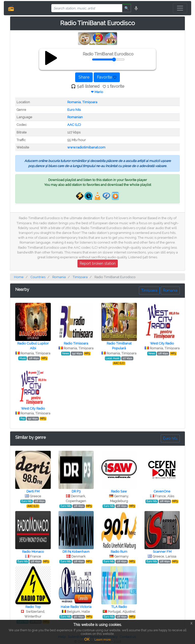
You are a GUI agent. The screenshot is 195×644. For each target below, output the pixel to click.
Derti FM (33, 491)
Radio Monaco (33, 552)
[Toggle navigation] (180, 8)
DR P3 (76, 491)
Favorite (107, 77)
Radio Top (33, 607)
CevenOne (162, 491)
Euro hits (74, 110)
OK (87, 639)
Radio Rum (119, 552)
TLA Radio (119, 607)
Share (84, 77)
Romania (74, 102)
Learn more (103, 640)
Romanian (75, 117)
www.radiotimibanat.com (86, 147)
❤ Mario (97, 92)
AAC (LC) (74, 125)
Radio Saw (119, 491)
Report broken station (98, 263)
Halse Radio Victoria (76, 607)
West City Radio (162, 343)
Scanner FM (162, 552)
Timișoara (90, 102)
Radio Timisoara (76, 343)
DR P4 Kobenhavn (76, 552)
